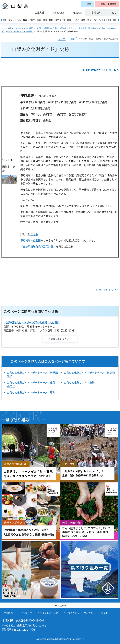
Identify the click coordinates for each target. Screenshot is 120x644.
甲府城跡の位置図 (30, 240)
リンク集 (103, 613)
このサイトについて (48, 613)
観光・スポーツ (16, 28)
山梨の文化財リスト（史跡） (20, 31)
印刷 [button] (73, 39)
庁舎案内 (8, 613)
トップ (4, 28)
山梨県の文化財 (50, 28)
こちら (34, 234)
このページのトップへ (106, 290)
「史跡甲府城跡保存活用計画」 (38, 246)
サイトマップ (25, 613)
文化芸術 (29, 28)
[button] (107, 4)
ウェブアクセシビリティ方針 (78, 613)
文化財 (38, 28)
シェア (62, 39)
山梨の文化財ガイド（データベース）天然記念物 (32, 374)
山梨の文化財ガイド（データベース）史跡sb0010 (31, 384)
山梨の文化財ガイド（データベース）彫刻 (31, 392)
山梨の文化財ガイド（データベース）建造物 (89, 373)
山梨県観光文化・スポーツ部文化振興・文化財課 (32, 322)
